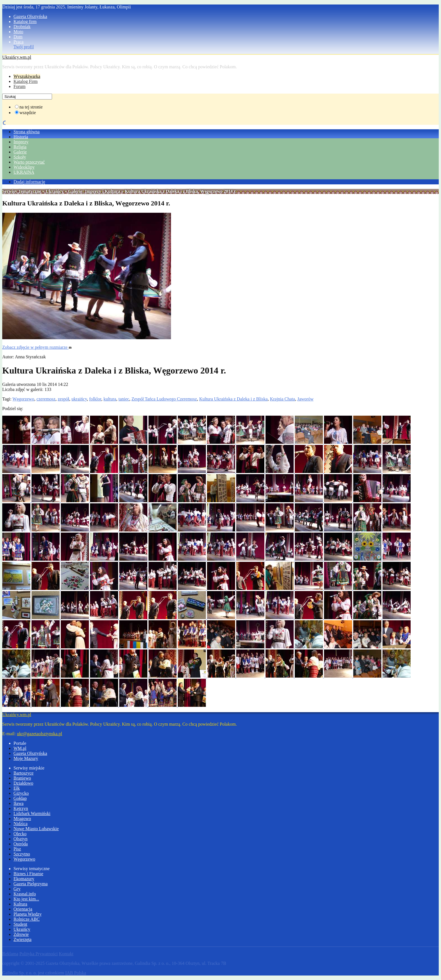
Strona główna (27, 132)
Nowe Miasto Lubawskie (36, 829)
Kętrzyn (21, 808)
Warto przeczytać (29, 162)
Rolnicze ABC (27, 919)
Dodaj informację (29, 182)
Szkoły (20, 157)
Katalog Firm (26, 81)
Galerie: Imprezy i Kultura (94, 191)
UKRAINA (24, 172)
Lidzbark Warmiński (32, 813)
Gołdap (20, 798)
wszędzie (28, 113)
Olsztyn (21, 839)
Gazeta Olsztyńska (30, 16)
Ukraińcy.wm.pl (17, 57)
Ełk (17, 788)
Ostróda (21, 844)
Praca (19, 42)
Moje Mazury (26, 758)
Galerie (20, 152)
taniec (124, 399)
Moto (18, 32)
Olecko (20, 834)
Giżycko (21, 793)
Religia (20, 147)
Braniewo (22, 778)
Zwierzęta (22, 939)
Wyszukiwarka (27, 76)
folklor (95, 399)
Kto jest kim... (26, 899)
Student (20, 924)
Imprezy (21, 142)
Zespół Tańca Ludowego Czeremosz (164, 399)
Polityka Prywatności (39, 954)
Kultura (20, 904)
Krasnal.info (25, 894)
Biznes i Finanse (28, 874)
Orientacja (23, 909)
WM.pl (20, 748)
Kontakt (66, 954)
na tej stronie (31, 107)
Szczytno (22, 854)
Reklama (10, 954)
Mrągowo (22, 819)
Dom (18, 37)
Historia (21, 137)
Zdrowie (21, 934)
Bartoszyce (23, 773)
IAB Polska (76, 973)
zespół (63, 399)
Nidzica (21, 824)
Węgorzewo (23, 399)
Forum (20, 86)
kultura (110, 399)
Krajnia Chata (283, 399)
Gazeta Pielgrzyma (31, 884)
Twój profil (24, 47)
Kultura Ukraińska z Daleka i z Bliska (233, 399)
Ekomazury (24, 879)
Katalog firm (25, 21)
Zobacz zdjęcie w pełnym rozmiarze (37, 347)
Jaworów (305, 399)
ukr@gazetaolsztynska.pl (40, 734)
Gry (17, 889)
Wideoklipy (24, 167)
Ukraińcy (55, 191)
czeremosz (46, 399)
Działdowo (23, 783)
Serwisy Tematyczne (22, 191)
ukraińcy (79, 399)
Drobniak (22, 27)
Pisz (17, 849)
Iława (19, 803)
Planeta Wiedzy (28, 914)
